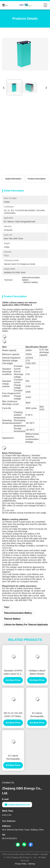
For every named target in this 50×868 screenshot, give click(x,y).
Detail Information (13, 179)
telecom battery (12, 619)
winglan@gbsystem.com (17, 805)
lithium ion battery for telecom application (26, 625)
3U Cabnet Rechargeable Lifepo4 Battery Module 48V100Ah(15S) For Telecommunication (13, 758)
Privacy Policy (21, 864)
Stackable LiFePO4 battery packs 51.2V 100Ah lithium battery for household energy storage (13, 672)
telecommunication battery (18, 613)
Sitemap (32, 864)
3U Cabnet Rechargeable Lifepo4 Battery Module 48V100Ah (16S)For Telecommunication (37, 715)
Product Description (37, 179)
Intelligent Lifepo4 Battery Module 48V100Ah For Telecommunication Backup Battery (37, 672)
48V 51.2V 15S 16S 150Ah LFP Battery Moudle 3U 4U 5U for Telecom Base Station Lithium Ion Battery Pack (13, 715)
